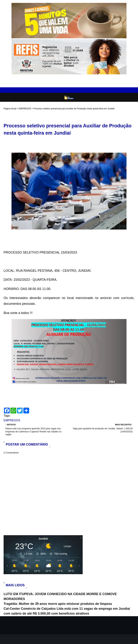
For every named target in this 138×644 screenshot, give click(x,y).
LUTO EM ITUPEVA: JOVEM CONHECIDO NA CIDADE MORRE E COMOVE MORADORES (60, 596)
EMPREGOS (25, 109)
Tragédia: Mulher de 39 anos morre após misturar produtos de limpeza (58, 604)
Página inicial (10, 109)
